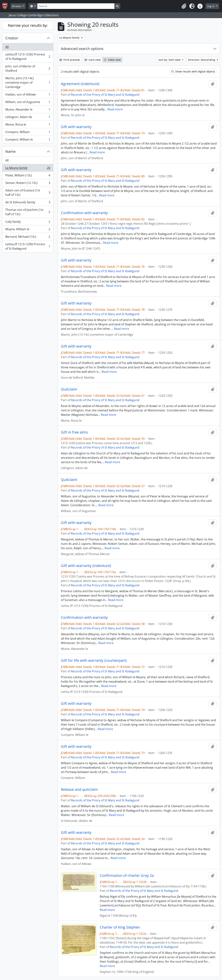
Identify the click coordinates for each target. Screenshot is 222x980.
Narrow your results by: (28, 25)
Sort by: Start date (170, 60)
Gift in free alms (74, 432)
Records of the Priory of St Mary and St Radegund (105, 95)
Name (10, 151)
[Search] (76, 6)
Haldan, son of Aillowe (28, 95)
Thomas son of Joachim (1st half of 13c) (28, 212)
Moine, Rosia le (28, 125)
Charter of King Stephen (120, 927)
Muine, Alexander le (28, 110)
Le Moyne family (28, 169)
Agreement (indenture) (80, 84)
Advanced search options (82, 49)
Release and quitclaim (79, 789)
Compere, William (28, 133)
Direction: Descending (202, 60)
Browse (17, 6)
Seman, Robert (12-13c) (28, 184)
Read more (115, 109)
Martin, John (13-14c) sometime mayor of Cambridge (28, 83)
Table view (112, 60)
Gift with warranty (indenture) (86, 566)
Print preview (70, 60)
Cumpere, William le (28, 140)
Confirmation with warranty (84, 213)
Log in (211, 6)
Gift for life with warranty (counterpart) (94, 660)
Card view (93, 60)
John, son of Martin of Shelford (28, 68)
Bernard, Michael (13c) (28, 237)
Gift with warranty (76, 127)
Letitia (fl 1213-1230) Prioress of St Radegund (28, 57)
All (7, 47)
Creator (12, 38)
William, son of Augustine (28, 103)
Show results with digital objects (193, 71)
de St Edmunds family (28, 203)
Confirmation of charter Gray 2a (127, 876)
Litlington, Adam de (28, 118)
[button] (184, 6)
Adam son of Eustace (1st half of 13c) (28, 193)
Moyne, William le (28, 230)
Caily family (28, 222)
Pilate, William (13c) (28, 176)
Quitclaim (69, 389)
